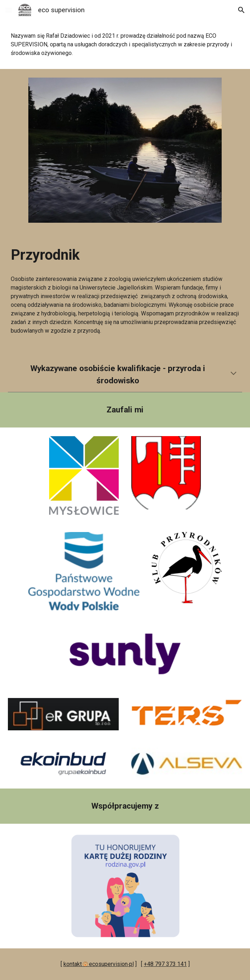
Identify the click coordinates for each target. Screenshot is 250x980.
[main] (125, 45)
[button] (9, 10)
